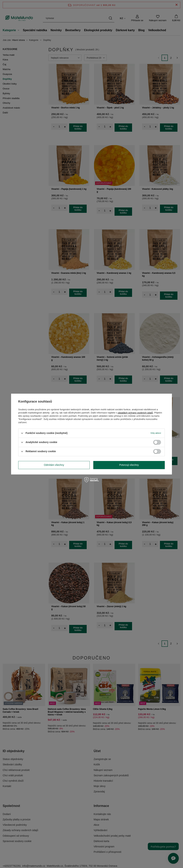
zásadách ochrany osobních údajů (135, 413)
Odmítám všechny (54, 465)
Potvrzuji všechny (129, 465)
